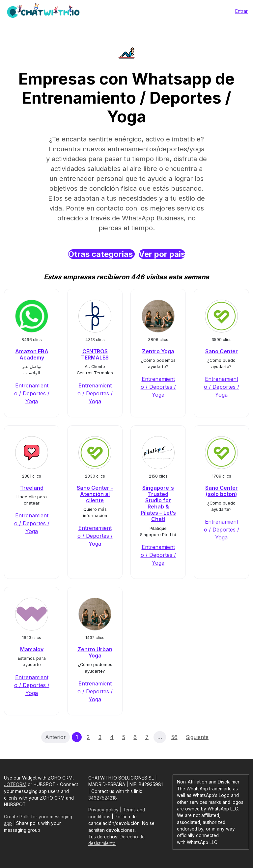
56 (174, 737)
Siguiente (197, 737)
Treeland (32, 488)
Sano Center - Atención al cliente (95, 494)
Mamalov (32, 649)
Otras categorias (101, 254)
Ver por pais (162, 254)
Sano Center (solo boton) (222, 491)
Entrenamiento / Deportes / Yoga (32, 393)
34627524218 (103, 798)
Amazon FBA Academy (32, 354)
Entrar (241, 11)
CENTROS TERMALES (95, 354)
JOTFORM (15, 784)
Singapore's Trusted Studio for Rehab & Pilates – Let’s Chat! (158, 504)
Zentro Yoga (158, 351)
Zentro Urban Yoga (95, 652)
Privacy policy (103, 810)
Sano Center (222, 351)
